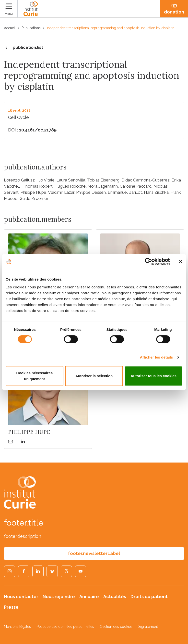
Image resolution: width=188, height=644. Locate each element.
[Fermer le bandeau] (181, 261)
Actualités (115, 597)
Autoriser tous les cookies (153, 376)
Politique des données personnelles (65, 627)
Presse (11, 607)
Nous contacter (21, 597)
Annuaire (89, 597)
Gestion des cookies (116, 627)
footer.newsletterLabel (94, 553)
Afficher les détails (156, 357)
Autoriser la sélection (94, 376)
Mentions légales (17, 627)
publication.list (23, 48)
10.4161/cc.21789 (38, 130)
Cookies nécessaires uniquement (35, 376)
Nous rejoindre (59, 597)
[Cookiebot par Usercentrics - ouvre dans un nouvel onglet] (148, 261)
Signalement (148, 627)
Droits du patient (149, 597)
